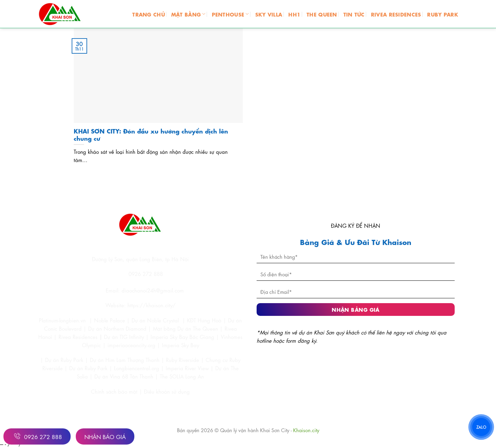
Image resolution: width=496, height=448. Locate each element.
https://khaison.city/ (152, 305)
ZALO (481, 427)
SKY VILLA (269, 14)
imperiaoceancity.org (131, 345)
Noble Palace (110, 320)
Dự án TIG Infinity (124, 337)
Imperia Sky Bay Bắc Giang (182, 337)
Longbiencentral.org (137, 368)
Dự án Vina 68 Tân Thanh (124, 376)
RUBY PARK (443, 14)
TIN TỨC (354, 14)
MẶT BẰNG (188, 14)
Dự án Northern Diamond (117, 328)
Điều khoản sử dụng (167, 391)
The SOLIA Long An (182, 376)
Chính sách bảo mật (115, 391)
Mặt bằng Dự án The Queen (185, 328)
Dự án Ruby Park (64, 360)
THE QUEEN (322, 14)
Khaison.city (306, 430)
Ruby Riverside (183, 360)
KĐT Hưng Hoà (204, 320)
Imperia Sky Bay (180, 345)
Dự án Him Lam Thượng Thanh (125, 360)
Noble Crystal (163, 320)
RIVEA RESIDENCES (396, 14)
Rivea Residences (78, 337)
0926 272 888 (37, 436)
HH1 (294, 14)
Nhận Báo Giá (105, 436)
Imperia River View (187, 368)
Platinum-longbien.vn (62, 320)
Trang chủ (149, 14)
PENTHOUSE (230, 14)
